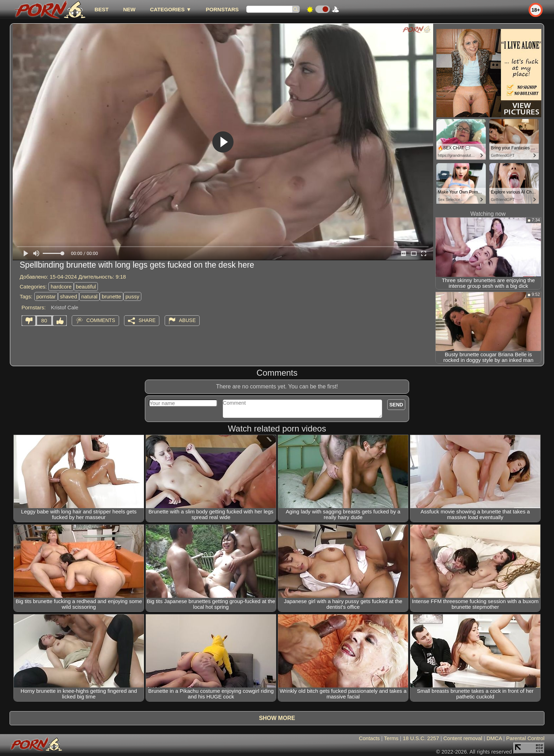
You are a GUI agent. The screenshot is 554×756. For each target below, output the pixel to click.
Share (147, 320)
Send (396, 405)
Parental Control (525, 738)
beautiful (86, 287)
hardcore (61, 287)
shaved (69, 296)
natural (89, 296)
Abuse (187, 320)
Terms (391, 738)
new (129, 9)
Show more (277, 718)
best (101, 9)
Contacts (369, 738)
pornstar (46, 296)
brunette (111, 296)
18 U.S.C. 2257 (421, 738)
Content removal (463, 738)
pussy (132, 296)
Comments (101, 320)
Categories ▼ (170, 9)
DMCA (494, 738)
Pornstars (222, 9)
